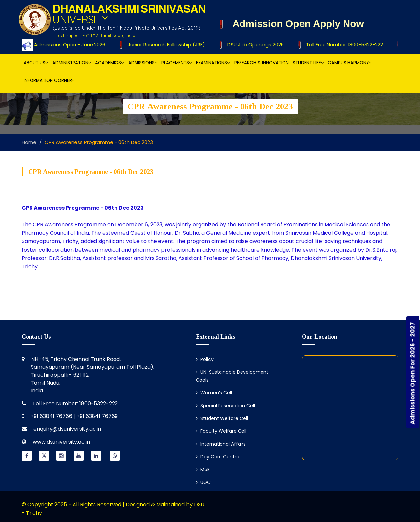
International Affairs (221, 444)
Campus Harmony (350, 63)
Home (29, 142)
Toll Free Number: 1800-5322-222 (343, 45)
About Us (36, 63)
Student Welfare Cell (222, 418)
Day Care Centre (218, 457)
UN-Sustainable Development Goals (232, 376)
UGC (203, 482)
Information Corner (49, 81)
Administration (72, 63)
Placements (177, 63)
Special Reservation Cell (225, 406)
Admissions (143, 63)
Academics (110, 63)
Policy (205, 359)
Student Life (308, 63)
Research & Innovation (262, 63)
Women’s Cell (214, 393)
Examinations (213, 63)
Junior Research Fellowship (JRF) (165, 45)
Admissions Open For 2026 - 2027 (413, 373)
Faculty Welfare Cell (221, 431)
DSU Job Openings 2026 (254, 45)
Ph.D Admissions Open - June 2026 (62, 45)
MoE (203, 470)
